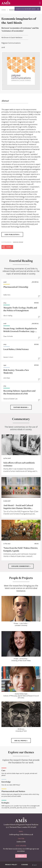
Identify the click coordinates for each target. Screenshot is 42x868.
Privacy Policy (11, 864)
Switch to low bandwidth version (26, 9)
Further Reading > (21, 407)
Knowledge (18, 242)
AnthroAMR (21, 842)
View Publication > (12, 234)
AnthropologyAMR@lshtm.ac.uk (21, 834)
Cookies (25, 864)
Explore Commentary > (21, 566)
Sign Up (21, 856)
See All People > (21, 741)
